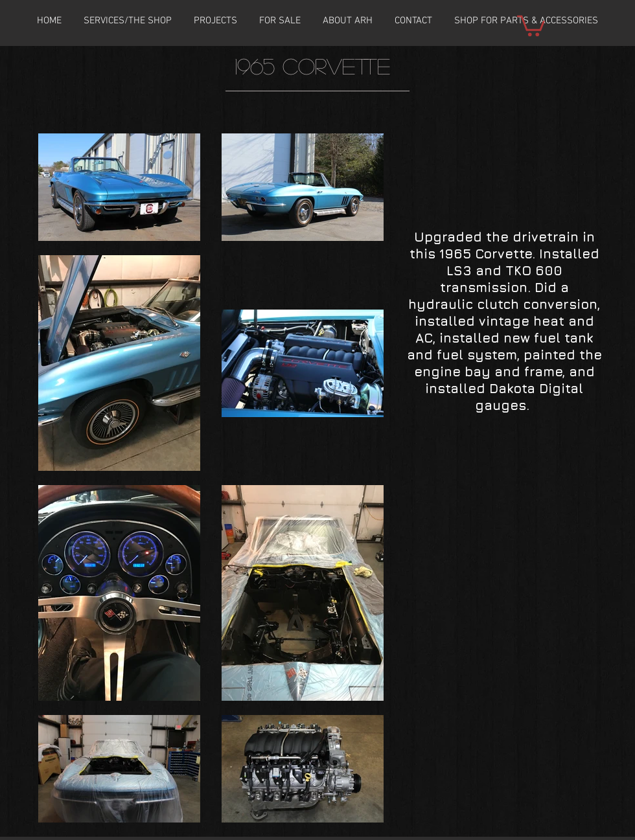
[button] (215, 21)
